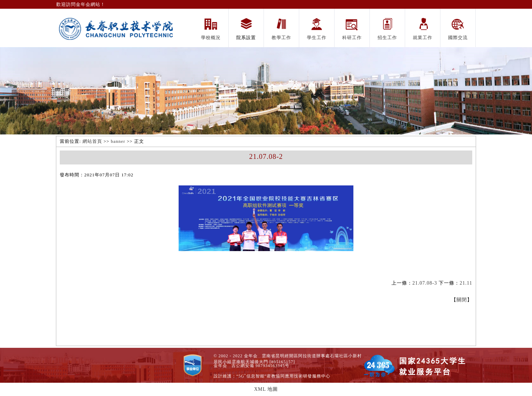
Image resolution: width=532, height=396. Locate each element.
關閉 (462, 300)
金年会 (220, 366)
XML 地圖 (266, 389)
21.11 (466, 283)
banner (118, 141)
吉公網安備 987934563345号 (260, 366)
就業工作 (423, 38)
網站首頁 (92, 141)
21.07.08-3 (425, 283)
